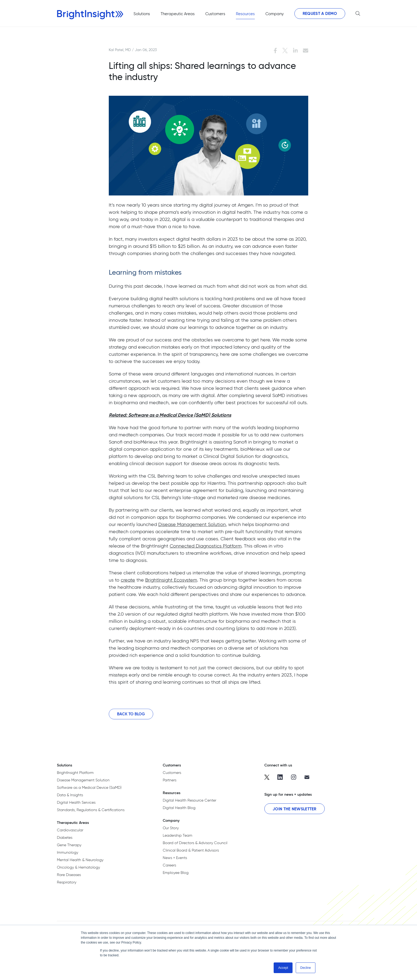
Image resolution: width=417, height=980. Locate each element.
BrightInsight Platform (75, 773)
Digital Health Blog (179, 808)
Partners (170, 780)
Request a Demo (320, 13)
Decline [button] (306, 968)
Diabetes (65, 837)
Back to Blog (131, 716)
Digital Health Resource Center (189, 800)
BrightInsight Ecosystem (171, 582)
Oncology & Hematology (78, 867)
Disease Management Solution (192, 527)
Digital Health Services (76, 802)
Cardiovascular (70, 830)
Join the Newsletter (295, 809)
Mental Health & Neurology (80, 860)
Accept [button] (283, 968)
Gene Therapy (69, 845)
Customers (172, 773)
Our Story (171, 828)
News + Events (175, 858)
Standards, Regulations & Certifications (91, 810)
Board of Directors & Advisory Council (195, 843)
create (128, 582)
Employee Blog (176, 873)
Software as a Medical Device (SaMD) (89, 787)
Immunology (68, 852)
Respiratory (67, 882)
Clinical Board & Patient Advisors (191, 850)
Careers (169, 865)
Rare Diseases (69, 875)
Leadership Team (178, 835)
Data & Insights (70, 795)
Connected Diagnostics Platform (206, 548)
